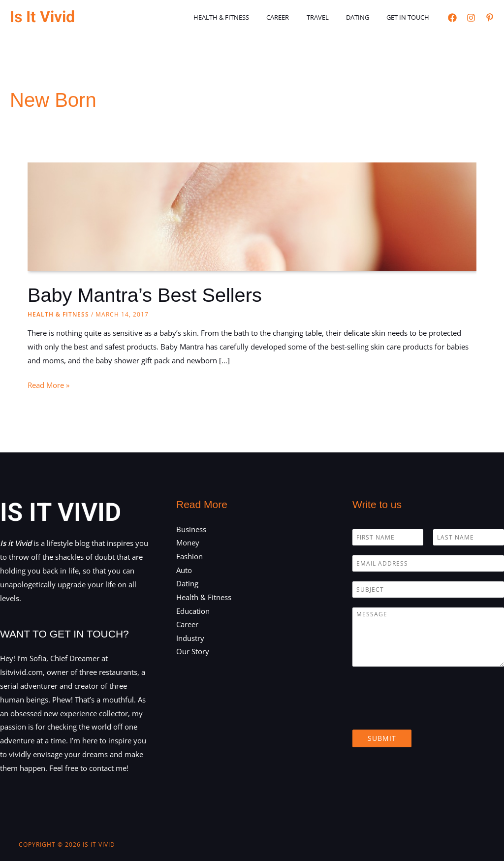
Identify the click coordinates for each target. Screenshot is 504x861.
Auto (184, 570)
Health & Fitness (242, 17)
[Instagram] (471, 18)
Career (294, 17)
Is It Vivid (42, 17)
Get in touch (410, 17)
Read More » (48, 385)
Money (188, 542)
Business (191, 529)
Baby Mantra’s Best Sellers (145, 295)
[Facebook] (452, 18)
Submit (382, 738)
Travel (329, 17)
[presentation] (427, 713)
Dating (364, 17)
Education (193, 611)
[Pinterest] (490, 18)
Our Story (193, 652)
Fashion (189, 556)
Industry (190, 638)
